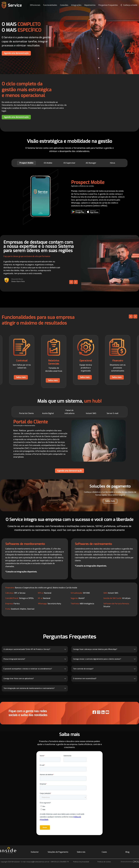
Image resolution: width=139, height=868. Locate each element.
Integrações (76, 5)
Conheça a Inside (129, 5)
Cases (104, 852)
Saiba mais (21, 377)
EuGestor (35, 852)
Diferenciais (35, 5)
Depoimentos (90, 5)
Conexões (64, 5)
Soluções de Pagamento (58, 852)
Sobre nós (81, 852)
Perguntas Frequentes (108, 5)
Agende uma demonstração (16, 53)
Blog (127, 852)
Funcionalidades (50, 5)
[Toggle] (65, 649)
